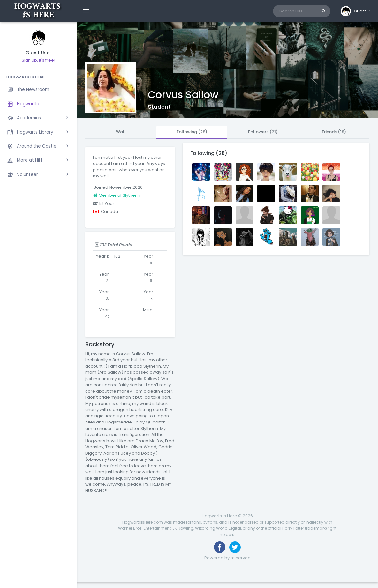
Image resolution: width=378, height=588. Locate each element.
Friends (334, 132)
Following (192, 132)
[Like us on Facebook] (220, 547)
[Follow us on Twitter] (235, 547)
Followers (263, 132)
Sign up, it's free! (38, 60)
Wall (121, 132)
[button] (356, 11)
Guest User (38, 53)
